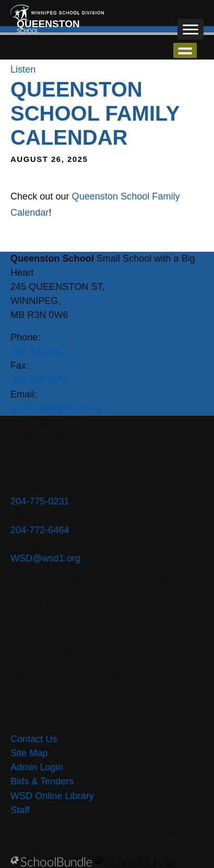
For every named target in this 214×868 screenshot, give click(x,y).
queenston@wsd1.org (56, 408)
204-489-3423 (40, 351)
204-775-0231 (40, 501)
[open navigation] (191, 29)
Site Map (29, 753)
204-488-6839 (40, 380)
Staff (20, 810)
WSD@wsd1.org (45, 558)
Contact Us (34, 739)
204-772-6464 (40, 530)
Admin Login (37, 767)
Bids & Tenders (42, 781)
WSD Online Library (52, 796)
